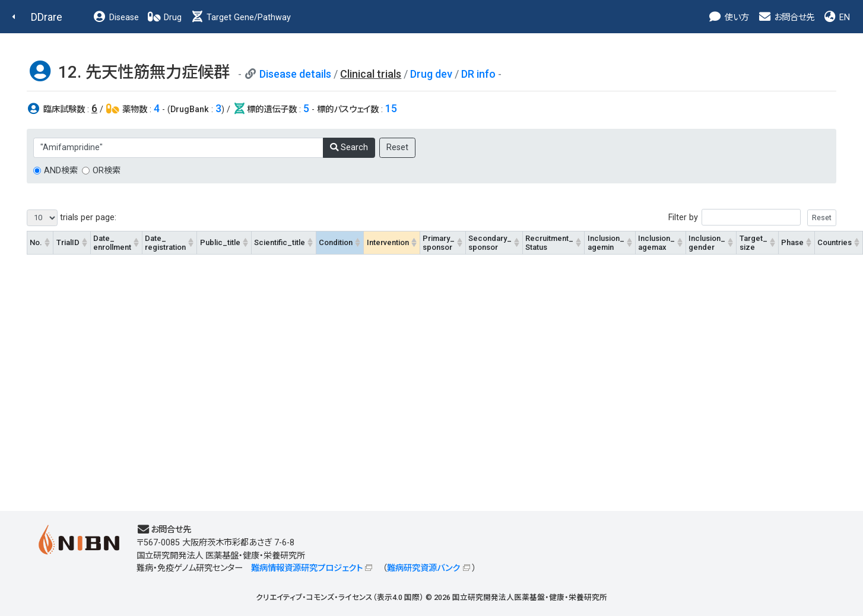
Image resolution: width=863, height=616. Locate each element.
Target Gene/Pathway (240, 18)
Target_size (753, 243)
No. (36, 242)
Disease (116, 18)
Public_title (220, 242)
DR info (478, 74)
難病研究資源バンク (423, 568)
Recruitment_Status (549, 243)
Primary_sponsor (439, 243)
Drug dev (431, 74)
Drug (164, 18)
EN (836, 18)
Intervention (388, 242)
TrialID (68, 242)
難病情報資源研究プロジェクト (307, 568)
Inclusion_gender (707, 243)
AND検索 (61, 171)
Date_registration (165, 243)
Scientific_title (280, 242)
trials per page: (72, 218)
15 (391, 108)
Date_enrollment (112, 243)
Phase (792, 242)
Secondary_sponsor (490, 243)
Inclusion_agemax (656, 243)
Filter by (752, 217)
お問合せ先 (786, 18)
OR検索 (107, 171)
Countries (835, 242)
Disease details (295, 74)
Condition (336, 242)
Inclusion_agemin (606, 243)
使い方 (729, 18)
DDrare (47, 17)
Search (349, 147)
